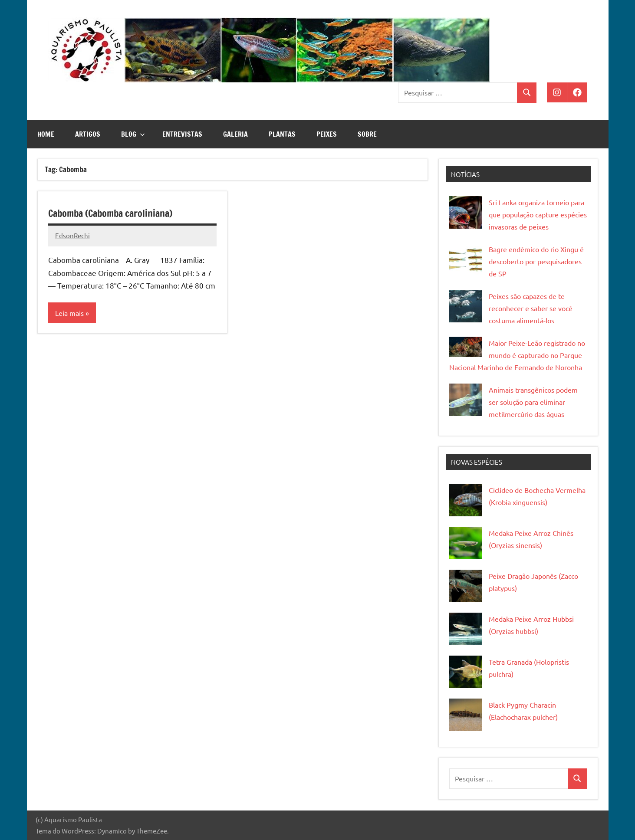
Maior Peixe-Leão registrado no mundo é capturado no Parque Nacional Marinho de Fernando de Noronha (517, 355)
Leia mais (69, 313)
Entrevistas (182, 134)
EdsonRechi (72, 235)
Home (46, 134)
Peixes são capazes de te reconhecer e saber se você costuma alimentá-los (531, 308)
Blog (133, 134)
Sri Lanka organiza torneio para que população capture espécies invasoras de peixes (538, 214)
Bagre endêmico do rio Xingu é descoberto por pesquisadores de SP (536, 261)
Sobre (367, 134)
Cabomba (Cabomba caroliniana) (110, 213)
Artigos (88, 134)
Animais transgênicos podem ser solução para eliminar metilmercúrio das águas (533, 402)
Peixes (327, 134)
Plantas (282, 134)
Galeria (235, 134)
